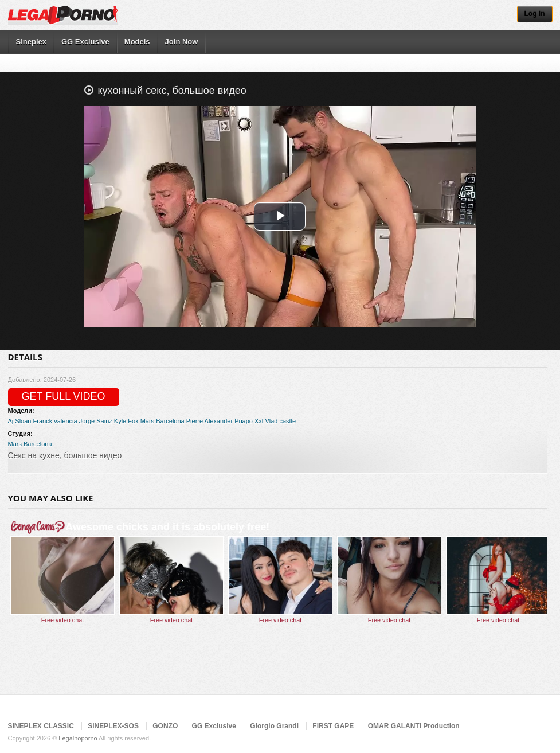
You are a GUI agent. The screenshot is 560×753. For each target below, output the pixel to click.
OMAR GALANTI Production (414, 726)
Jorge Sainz (96, 421)
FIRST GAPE (333, 726)
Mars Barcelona (162, 421)
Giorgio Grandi (274, 726)
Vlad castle (280, 421)
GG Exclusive (85, 42)
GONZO (165, 726)
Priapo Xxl (249, 421)
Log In (535, 14)
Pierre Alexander (209, 421)
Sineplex (31, 42)
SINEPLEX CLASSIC (41, 726)
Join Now (182, 42)
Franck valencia (55, 421)
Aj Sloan (20, 421)
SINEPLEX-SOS (113, 726)
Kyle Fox (126, 421)
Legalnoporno (78, 738)
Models (137, 42)
